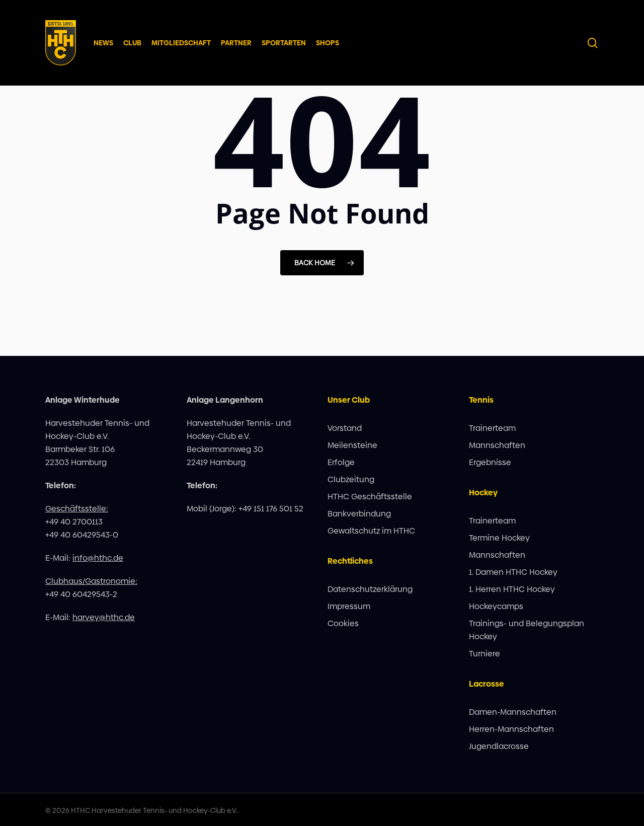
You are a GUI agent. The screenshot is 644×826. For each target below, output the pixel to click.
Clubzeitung (351, 479)
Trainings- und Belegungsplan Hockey (527, 630)
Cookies (343, 623)
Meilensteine (352, 445)
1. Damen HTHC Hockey (513, 572)
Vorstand (345, 428)
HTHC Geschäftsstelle (370, 497)
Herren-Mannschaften (511, 729)
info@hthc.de (98, 558)
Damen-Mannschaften (513, 712)
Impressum (349, 606)
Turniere (485, 654)
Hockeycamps (496, 606)
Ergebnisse (490, 462)
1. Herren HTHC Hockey (512, 589)
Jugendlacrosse (499, 746)
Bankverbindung (359, 514)
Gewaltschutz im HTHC (371, 531)
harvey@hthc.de (104, 617)
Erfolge (341, 462)
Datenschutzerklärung (370, 589)
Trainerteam (492, 428)
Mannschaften (497, 445)
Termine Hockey (499, 538)
